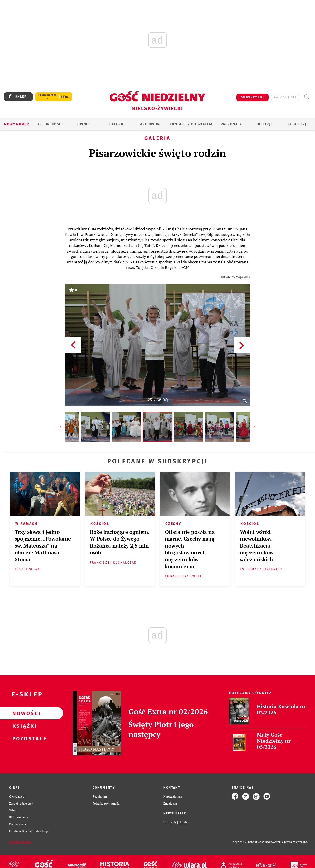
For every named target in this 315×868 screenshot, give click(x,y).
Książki (24, 726)
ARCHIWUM (150, 124)
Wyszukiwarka (307, 97)
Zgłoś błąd (20, 842)
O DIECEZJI (298, 124)
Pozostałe (24, 738)
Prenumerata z (47, 97)
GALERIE (117, 124)
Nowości (24, 713)
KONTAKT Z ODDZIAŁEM (191, 124)
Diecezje (265, 124)
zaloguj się (285, 97)
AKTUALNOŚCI (50, 124)
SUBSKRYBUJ (252, 97)
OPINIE (83, 124)
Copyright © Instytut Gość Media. (252, 842)
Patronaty (231, 124)
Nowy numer (17, 124)
